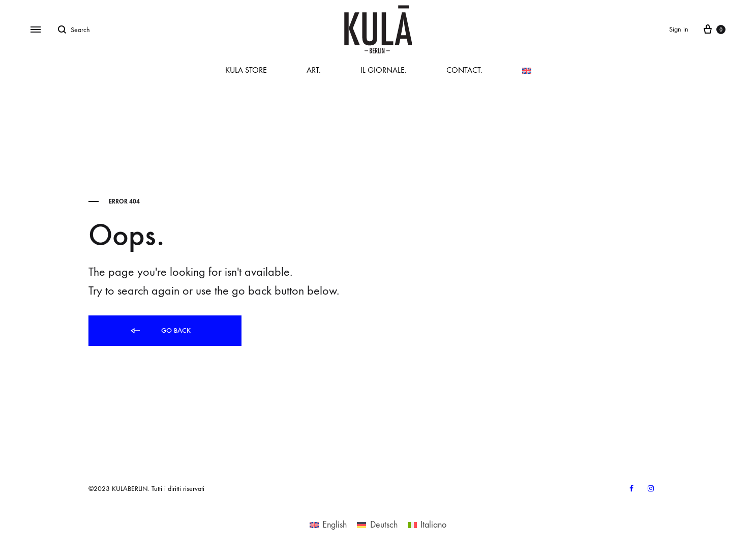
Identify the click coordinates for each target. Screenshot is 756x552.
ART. (314, 70)
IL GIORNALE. (384, 70)
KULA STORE (246, 70)
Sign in (679, 29)
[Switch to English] (328, 525)
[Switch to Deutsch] (377, 525)
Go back (160, 331)
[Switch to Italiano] (427, 525)
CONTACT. (464, 70)
